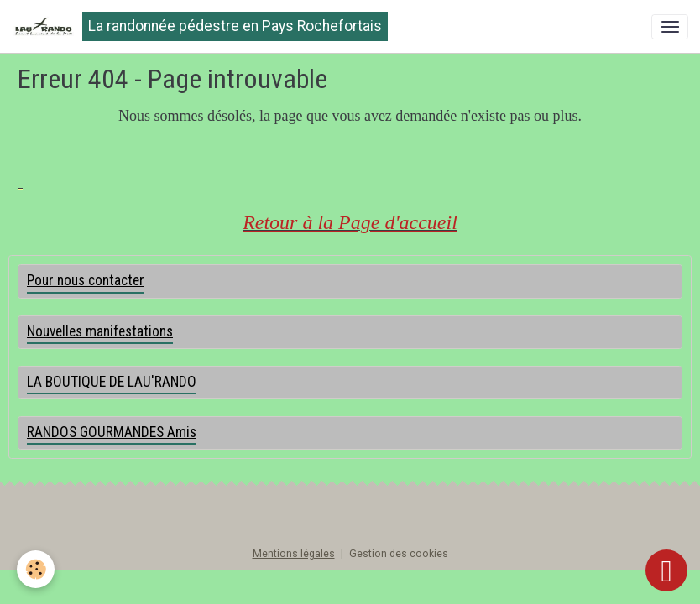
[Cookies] (36, 569)
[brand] (200, 26)
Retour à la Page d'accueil (350, 222)
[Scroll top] (666, 570)
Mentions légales (294, 554)
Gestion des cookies (399, 554)
